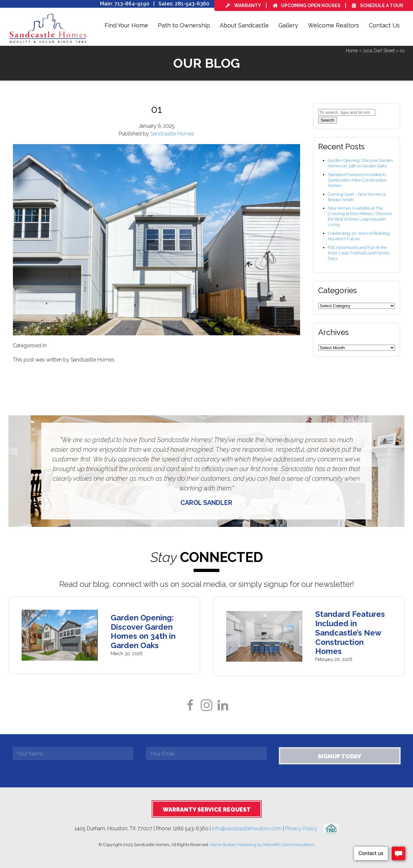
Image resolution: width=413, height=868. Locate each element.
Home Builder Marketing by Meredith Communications (262, 845)
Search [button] (327, 120)
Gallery (288, 25)
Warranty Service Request (207, 809)
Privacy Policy (304, 829)
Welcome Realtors (333, 25)
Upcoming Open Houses (307, 5)
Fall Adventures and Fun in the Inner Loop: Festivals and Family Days (359, 253)
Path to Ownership (184, 25)
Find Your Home (126, 25)
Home (352, 51)
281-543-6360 (192, 4)
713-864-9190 (132, 4)
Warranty (243, 5)
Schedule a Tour (378, 5)
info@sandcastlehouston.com (247, 829)
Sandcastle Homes (172, 134)
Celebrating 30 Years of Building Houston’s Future (359, 236)
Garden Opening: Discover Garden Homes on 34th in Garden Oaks (360, 163)
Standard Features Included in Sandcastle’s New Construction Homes (357, 180)
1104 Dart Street (379, 51)
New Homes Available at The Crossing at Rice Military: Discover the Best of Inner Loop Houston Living (360, 216)
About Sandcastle (244, 25)
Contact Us (384, 25)
